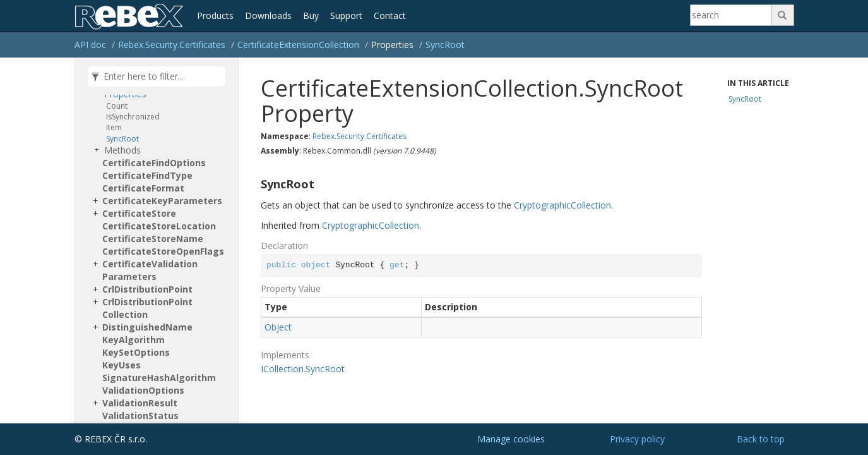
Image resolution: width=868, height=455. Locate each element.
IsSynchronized (133, 117)
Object (278, 327)
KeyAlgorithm (134, 340)
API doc (90, 45)
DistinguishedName (147, 327)
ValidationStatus (140, 416)
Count (117, 106)
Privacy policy (637, 439)
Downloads (268, 15)
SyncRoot (445, 45)
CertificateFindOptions (154, 163)
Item (114, 127)
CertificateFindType (147, 175)
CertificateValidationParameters (150, 270)
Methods (122, 150)
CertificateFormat (143, 188)
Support (346, 15)
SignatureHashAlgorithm (159, 378)
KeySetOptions (136, 352)
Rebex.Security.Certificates (172, 45)
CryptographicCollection (562, 205)
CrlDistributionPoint (147, 289)
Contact (390, 15)
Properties (125, 94)
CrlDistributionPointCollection (147, 308)
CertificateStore (139, 213)
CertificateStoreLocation (159, 226)
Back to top (761, 439)
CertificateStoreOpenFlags (163, 251)
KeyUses (122, 365)
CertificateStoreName (153, 239)
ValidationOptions (143, 390)
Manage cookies (511, 439)
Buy (311, 15)
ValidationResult (140, 403)
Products (215, 15)
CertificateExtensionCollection (298, 45)
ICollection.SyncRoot (303, 369)
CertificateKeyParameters (162, 201)
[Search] (731, 15)
